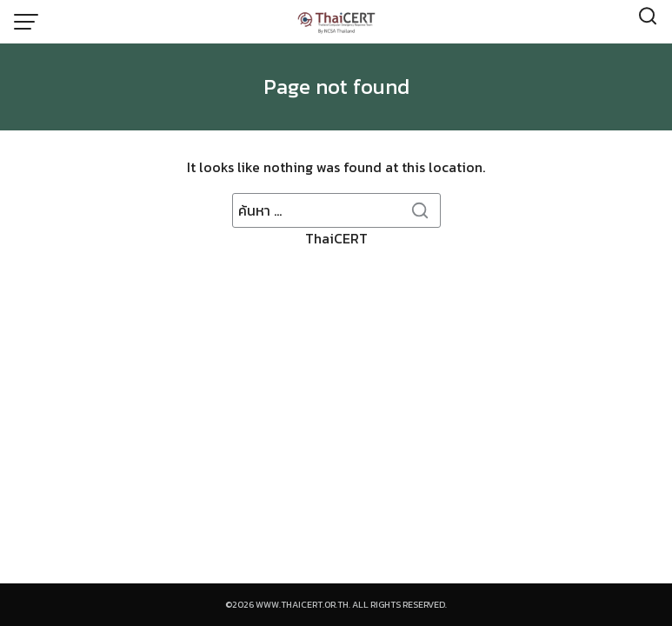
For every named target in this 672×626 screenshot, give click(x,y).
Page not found (336, 87)
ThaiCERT (336, 221)
